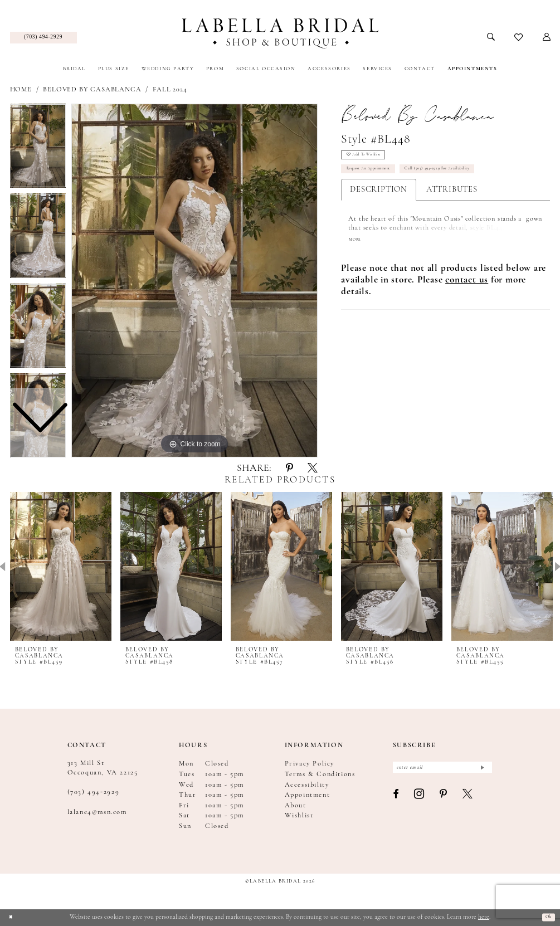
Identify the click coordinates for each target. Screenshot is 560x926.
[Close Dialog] (13, 917)
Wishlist (299, 816)
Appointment (308, 795)
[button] (546, 37)
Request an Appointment (380, 177)
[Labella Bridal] (280, 33)
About (296, 806)
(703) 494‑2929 (94, 792)
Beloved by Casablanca (92, 90)
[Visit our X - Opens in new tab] (468, 799)
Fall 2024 (170, 90)
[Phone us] (43, 38)
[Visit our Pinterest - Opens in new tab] (444, 799)
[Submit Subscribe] (481, 770)
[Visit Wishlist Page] (518, 38)
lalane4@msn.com (97, 812)
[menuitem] (43, 38)
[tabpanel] (194, 281)
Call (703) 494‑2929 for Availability (476, 177)
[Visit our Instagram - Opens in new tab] (420, 800)
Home (21, 90)
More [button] (357, 251)
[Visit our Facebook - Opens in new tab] (396, 799)
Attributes (452, 200)
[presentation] (61, 567)
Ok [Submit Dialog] (546, 917)
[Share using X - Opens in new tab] (313, 469)
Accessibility (307, 785)
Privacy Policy (310, 764)
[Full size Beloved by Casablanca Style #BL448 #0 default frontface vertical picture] (194, 281)
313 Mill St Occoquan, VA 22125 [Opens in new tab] (103, 768)
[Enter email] (442, 770)
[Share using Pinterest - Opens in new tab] (289, 469)
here (484, 917)
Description (379, 200)
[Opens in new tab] (467, 292)
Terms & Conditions (320, 774)
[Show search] (491, 37)
